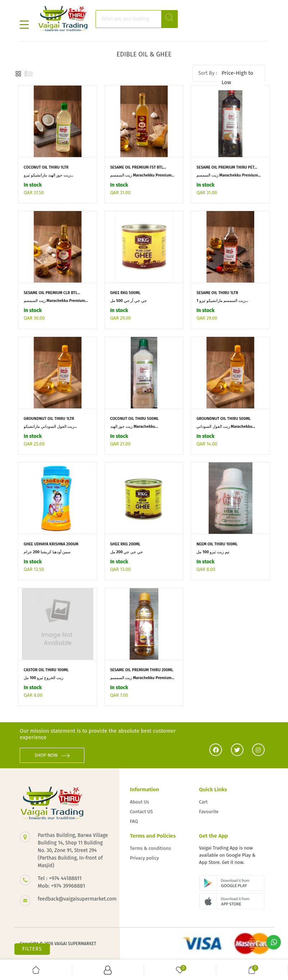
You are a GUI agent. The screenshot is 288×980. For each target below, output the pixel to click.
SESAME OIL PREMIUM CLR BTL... (52, 293)
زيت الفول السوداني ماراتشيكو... (50, 427)
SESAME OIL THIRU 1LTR (217, 293)
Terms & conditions (150, 848)
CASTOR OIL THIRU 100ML (46, 670)
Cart (203, 802)
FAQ (134, 821)
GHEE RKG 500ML (125, 293)
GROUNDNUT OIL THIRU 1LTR (49, 419)
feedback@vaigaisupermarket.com (73, 899)
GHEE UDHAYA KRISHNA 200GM (51, 544)
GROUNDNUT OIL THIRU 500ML (224, 419)
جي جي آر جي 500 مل (129, 301)
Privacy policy (145, 858)
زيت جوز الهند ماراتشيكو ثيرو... (48, 175)
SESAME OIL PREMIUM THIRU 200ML (142, 670)
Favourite (209, 812)
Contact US (141, 812)
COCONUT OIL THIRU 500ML (134, 419)
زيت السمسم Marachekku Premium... (142, 175)
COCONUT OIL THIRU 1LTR (46, 167)
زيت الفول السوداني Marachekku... (226, 427)
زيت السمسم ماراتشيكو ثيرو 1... (222, 301)
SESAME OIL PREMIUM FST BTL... (138, 167)
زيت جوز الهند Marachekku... (134, 427)
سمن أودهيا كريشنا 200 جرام (47, 552)
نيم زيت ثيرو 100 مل (213, 552)
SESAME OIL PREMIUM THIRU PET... (227, 167)
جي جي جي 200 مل (127, 552)
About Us (140, 802)
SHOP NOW (52, 755)
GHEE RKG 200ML (125, 544)
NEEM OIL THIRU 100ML (217, 544)
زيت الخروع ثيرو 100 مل (43, 678)
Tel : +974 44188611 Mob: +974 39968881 (61, 882)
